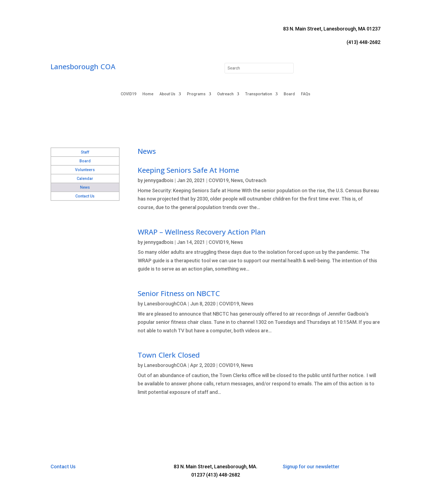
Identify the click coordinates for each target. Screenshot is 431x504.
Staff (85, 152)
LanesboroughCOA (165, 304)
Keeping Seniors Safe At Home (188, 170)
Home (148, 94)
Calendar (85, 179)
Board (289, 94)
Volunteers (85, 170)
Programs (196, 94)
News (85, 187)
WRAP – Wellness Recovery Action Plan (202, 232)
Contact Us (85, 196)
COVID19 (129, 94)
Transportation (259, 94)
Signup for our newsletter (311, 467)
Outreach (225, 94)
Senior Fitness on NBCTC (179, 293)
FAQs (306, 94)
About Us (167, 94)
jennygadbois (159, 180)
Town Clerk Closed (169, 355)
